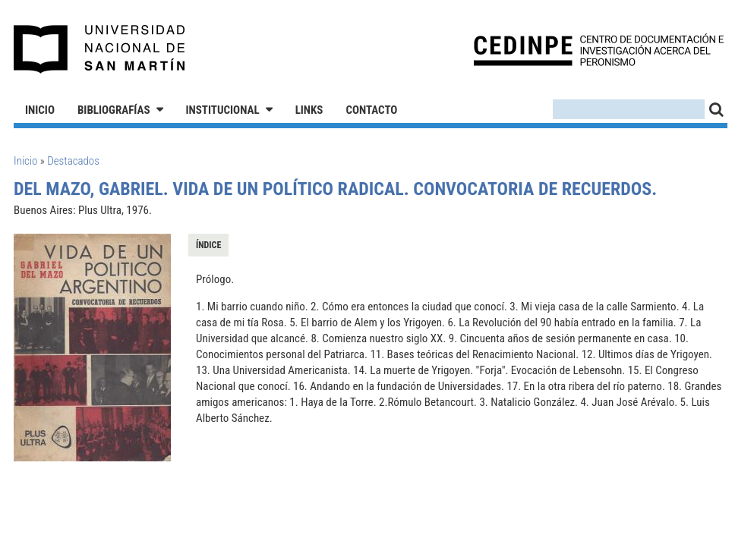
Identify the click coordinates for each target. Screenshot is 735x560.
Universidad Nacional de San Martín (100, 49)
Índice (208, 245)
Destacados (73, 161)
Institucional (223, 110)
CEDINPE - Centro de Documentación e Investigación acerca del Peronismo (599, 50)
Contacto (371, 110)
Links (309, 110)
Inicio (40, 110)
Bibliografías (114, 110)
